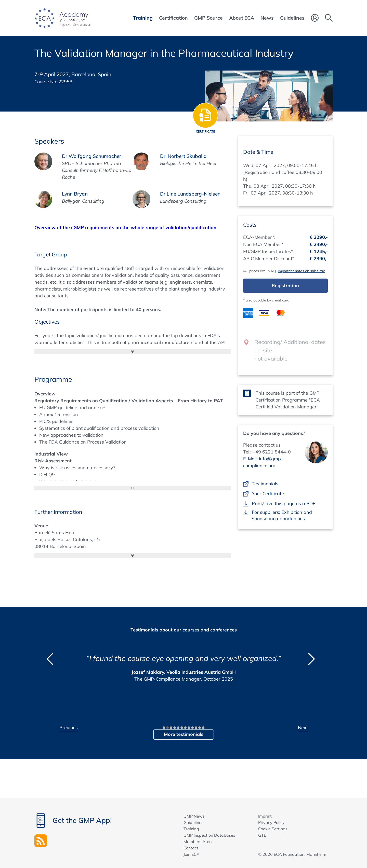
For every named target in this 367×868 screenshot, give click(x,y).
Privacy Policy (271, 822)
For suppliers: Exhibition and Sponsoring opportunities (282, 515)
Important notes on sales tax (301, 271)
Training (191, 829)
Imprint (265, 816)
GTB (262, 835)
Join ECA (192, 854)
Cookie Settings (273, 829)
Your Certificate (268, 494)
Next (303, 728)
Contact (191, 848)
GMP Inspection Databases (209, 835)
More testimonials (184, 734)
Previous (69, 728)
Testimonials (265, 484)
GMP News (194, 816)
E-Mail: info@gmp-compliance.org (263, 462)
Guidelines (193, 822)
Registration (285, 286)
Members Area (198, 842)
